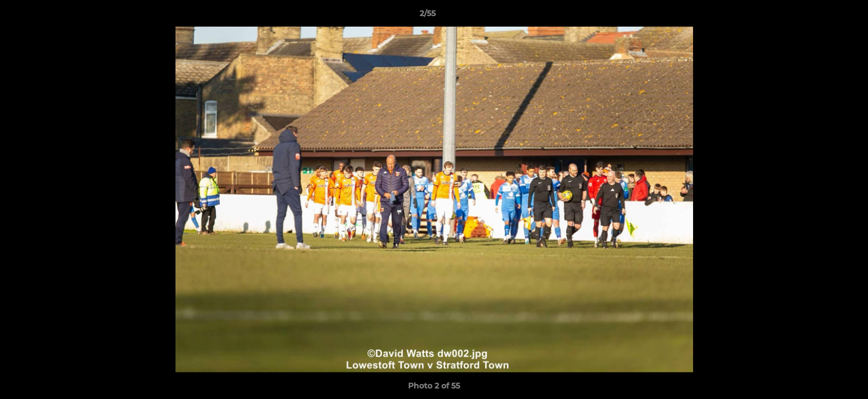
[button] (821, 16)
